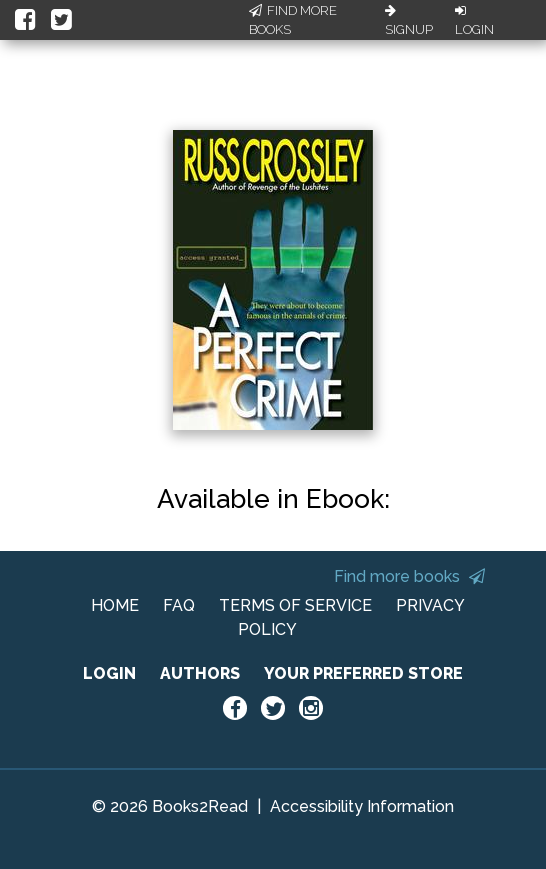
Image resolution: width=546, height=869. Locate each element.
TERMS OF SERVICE (295, 605)
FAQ (179, 605)
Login (474, 21)
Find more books (409, 576)
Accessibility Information (362, 806)
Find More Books (293, 20)
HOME (115, 605)
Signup (409, 21)
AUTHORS (200, 673)
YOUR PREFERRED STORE (363, 673)
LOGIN (109, 673)
